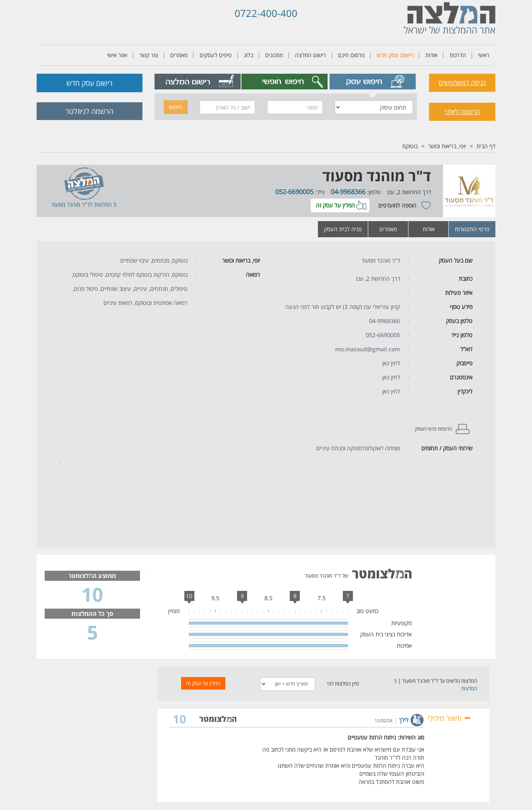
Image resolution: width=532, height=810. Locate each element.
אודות (431, 55)
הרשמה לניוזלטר (90, 111)
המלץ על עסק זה (335, 205)
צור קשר (149, 55)
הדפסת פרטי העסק (433, 429)
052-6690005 (294, 192)
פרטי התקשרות (472, 229)
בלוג (248, 55)
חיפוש (176, 107)
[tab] (373, 82)
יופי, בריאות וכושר (447, 146)
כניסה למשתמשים (462, 83)
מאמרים (179, 55)
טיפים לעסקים (216, 55)
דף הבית (486, 146)
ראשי (484, 55)
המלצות (469, 688)
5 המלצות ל (103, 204)
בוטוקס (410, 146)
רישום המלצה (310, 55)
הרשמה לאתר (462, 112)
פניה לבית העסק (343, 229)
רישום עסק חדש (395, 55)
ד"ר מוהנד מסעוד (377, 176)
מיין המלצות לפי (343, 684)
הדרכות (458, 55)
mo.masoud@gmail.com (368, 349)
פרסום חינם (351, 55)
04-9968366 (348, 192)
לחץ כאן (391, 363)
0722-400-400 (266, 13)
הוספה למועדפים (397, 205)
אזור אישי (117, 55)
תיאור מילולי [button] (449, 718)
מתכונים (274, 55)
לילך (404, 720)
